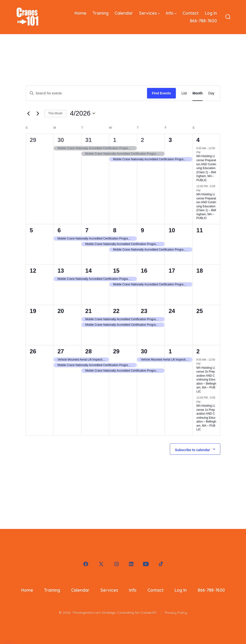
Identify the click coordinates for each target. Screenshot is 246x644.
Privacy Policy (176, 613)
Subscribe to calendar (192, 450)
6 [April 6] (59, 230)
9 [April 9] (142, 230)
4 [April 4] (198, 140)
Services (150, 13)
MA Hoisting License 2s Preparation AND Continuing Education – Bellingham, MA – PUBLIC (206, 380)
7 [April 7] (87, 230)
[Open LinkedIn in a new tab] (131, 564)
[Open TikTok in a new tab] (160, 564)
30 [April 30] (144, 351)
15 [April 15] (116, 271)
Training (101, 13)
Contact (191, 13)
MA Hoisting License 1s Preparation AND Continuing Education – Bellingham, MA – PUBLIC (206, 418)
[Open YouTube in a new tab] (146, 564)
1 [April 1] (115, 140)
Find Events (161, 93)
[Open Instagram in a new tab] (117, 564)
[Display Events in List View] (184, 93)
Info (171, 13)
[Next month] (38, 113)
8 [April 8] (115, 230)
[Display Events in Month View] (197, 93)
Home (80, 13)
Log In (211, 13)
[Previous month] (29, 113)
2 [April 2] (142, 140)
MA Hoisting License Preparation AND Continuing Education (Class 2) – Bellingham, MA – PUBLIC (206, 168)
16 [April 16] (144, 271)
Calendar (124, 13)
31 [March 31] (89, 140)
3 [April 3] (170, 140)
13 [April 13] (61, 271)
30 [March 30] (61, 140)
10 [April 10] (172, 230)
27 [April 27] (61, 351)
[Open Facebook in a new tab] (86, 564)
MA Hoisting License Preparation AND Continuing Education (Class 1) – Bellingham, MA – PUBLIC (206, 206)
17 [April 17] (172, 271)
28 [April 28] (89, 351)
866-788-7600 (203, 21)
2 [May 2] (198, 351)
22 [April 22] (116, 311)
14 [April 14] (89, 271)
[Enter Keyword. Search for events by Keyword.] (86, 93)
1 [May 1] (170, 351)
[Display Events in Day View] (211, 93)
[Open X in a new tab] (101, 564)
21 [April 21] (89, 311)
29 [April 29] (116, 351)
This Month (55, 113)
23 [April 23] (144, 311)
